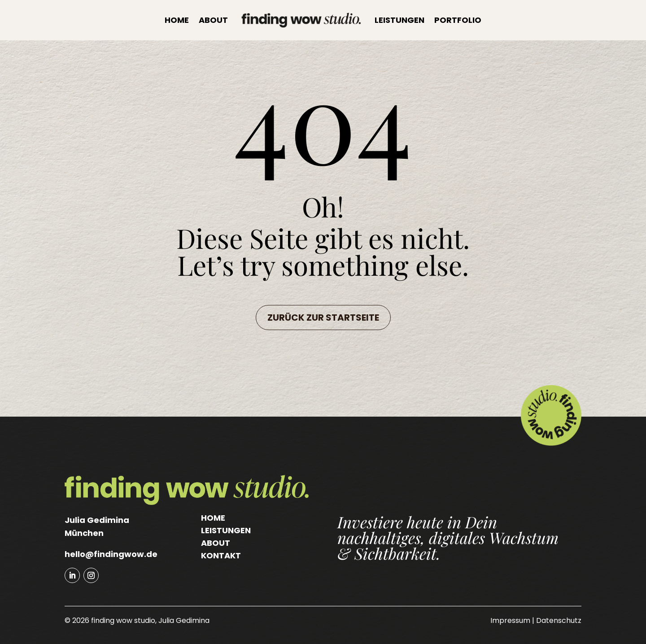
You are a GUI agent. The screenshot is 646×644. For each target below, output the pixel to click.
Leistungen (399, 20)
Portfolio (458, 20)
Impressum (510, 620)
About (213, 20)
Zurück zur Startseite (323, 318)
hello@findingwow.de (111, 554)
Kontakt (221, 555)
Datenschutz (559, 620)
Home (177, 20)
